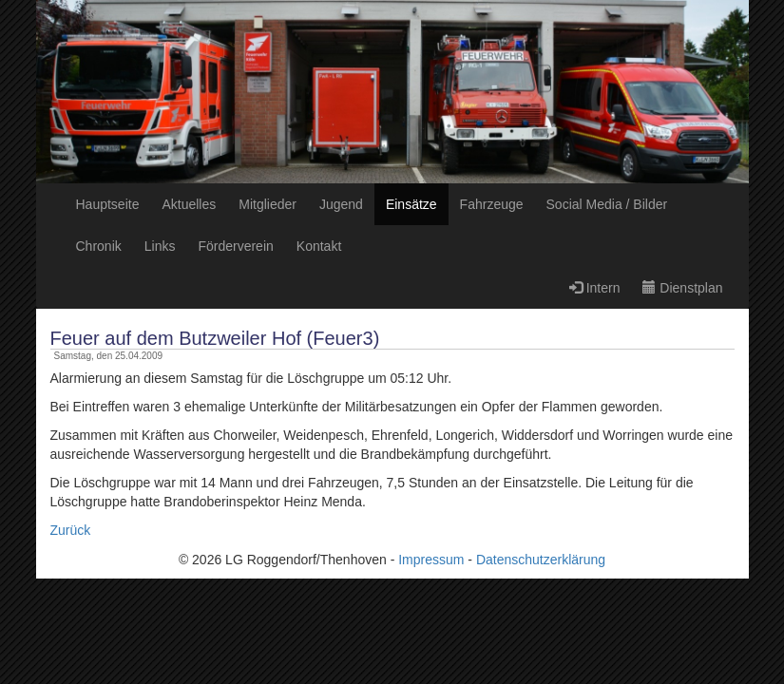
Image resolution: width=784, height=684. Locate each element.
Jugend (341, 204)
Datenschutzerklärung (541, 560)
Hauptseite (108, 204)
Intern (595, 288)
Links (160, 246)
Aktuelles (189, 204)
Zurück (71, 530)
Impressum (431, 560)
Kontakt (319, 246)
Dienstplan (682, 288)
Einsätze (411, 204)
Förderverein (235, 246)
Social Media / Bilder (607, 204)
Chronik (99, 246)
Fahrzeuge (492, 204)
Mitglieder (268, 204)
